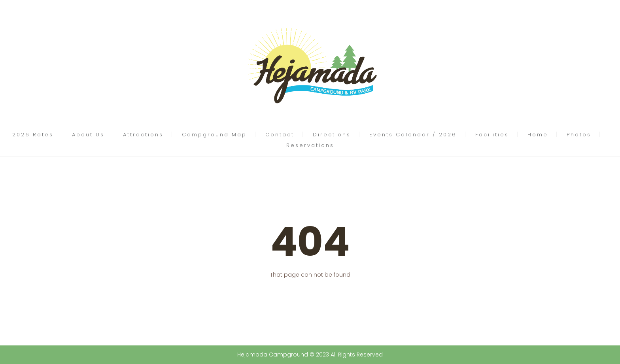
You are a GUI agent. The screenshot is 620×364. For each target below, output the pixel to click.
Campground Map (214, 135)
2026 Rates (33, 135)
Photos (579, 135)
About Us (88, 135)
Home (538, 135)
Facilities (492, 135)
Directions (332, 135)
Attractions (143, 135)
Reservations (310, 145)
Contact (280, 135)
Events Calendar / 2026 (413, 135)
